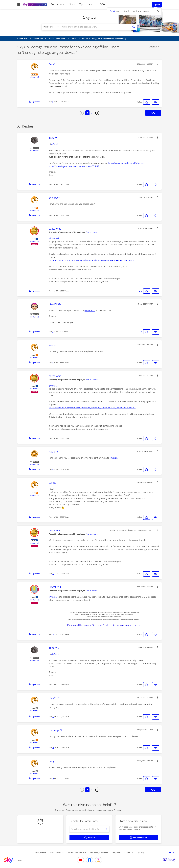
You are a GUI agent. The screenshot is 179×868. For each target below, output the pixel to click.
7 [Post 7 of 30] (53, 438)
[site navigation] (19, 4)
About (92, 4)
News (72, 4)
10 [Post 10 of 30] (53, 574)
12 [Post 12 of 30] (53, 685)
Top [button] (173, 853)
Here (139, 625)
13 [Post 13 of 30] (53, 717)
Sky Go (90, 17)
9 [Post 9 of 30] (53, 517)
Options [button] (153, 47)
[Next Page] (97, 113)
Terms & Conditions (57, 853)
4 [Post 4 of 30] (53, 291)
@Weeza (53, 386)
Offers (103, 4)
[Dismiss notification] (158, 11)
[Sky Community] (35, 4)
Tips (82, 4)
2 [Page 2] (92, 113)
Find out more (92, 232)
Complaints (116, 853)
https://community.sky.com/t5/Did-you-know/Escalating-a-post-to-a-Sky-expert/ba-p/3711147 (92, 260)
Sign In (157, 5)
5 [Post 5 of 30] (53, 332)
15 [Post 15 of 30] (53, 779)
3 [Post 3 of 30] (53, 215)
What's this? (34, 77)
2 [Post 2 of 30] (53, 184)
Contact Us (129, 853)
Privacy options (40, 853)
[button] (157, 64)
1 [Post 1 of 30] (53, 102)
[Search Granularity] (51, 27)
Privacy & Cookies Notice (77, 853)
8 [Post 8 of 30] (53, 469)
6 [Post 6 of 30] (53, 363)
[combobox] (95, 27)
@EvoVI (55, 144)
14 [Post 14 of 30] (53, 748)
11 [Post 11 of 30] (53, 634)
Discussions (58, 4)
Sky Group (140, 853)
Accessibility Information (99, 853)
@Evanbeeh (54, 238)
